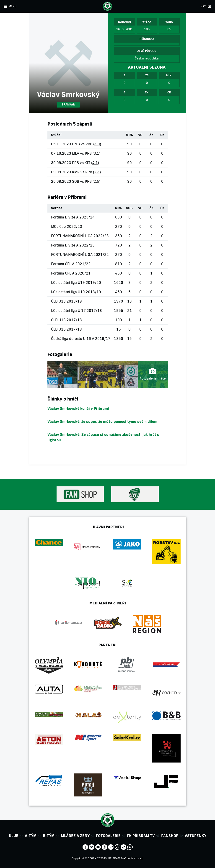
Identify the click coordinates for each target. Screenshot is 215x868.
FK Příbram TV (141, 836)
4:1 (95, 163)
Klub (14, 836)
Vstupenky (196, 836)
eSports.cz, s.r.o (133, 858)
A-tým (31, 836)
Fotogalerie (108, 836)
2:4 (97, 172)
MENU (13, 6)
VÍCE (203, 6)
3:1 (96, 153)
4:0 (97, 144)
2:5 (96, 181)
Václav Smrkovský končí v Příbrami (78, 408)
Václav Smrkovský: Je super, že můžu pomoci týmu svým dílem (102, 421)
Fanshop (170, 836)
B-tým (49, 836)
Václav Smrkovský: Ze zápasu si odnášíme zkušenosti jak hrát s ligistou (103, 437)
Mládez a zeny (75, 836)
